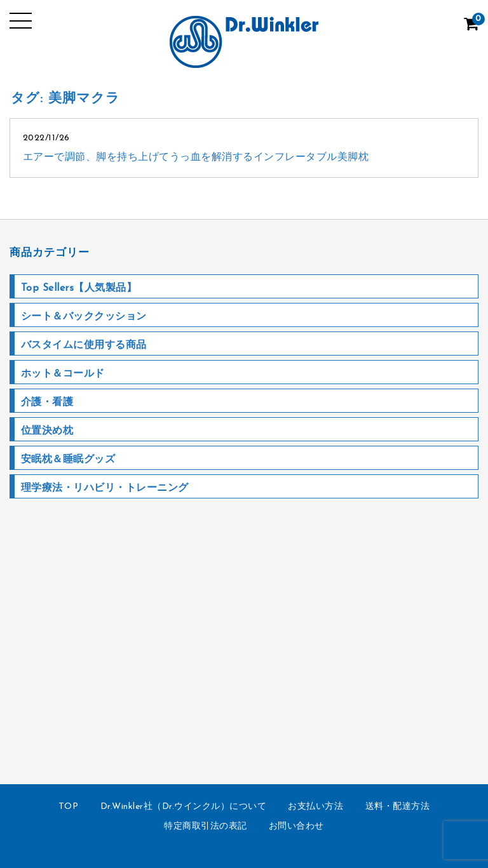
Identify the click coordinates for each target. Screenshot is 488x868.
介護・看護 (47, 403)
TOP (69, 807)
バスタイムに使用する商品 (84, 345)
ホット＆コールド (63, 374)
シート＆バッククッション (84, 317)
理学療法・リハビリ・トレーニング (105, 488)
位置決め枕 (47, 431)
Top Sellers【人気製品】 (79, 288)
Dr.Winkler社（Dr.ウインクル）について (184, 807)
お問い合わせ (296, 826)
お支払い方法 (315, 807)
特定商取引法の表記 (206, 826)
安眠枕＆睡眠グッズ (68, 460)
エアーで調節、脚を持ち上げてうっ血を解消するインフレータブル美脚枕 (196, 157)
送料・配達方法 (398, 807)
